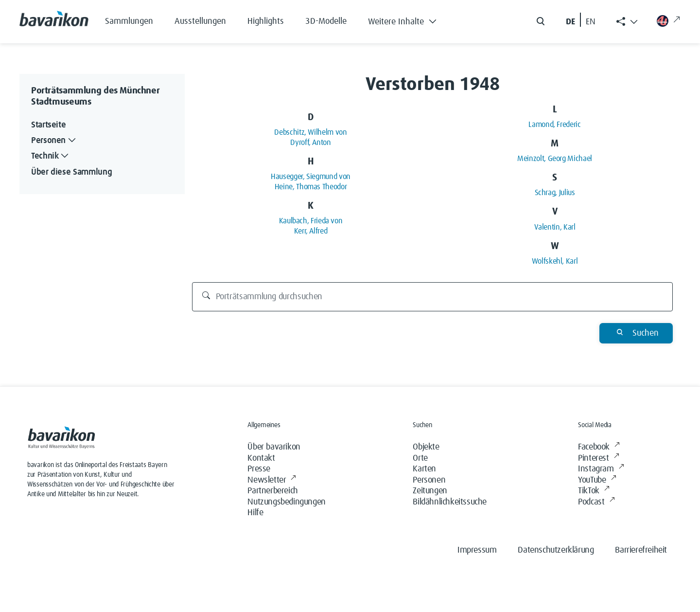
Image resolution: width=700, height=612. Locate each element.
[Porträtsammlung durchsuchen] (433, 297)
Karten (424, 469)
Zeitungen (430, 491)
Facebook (599, 447)
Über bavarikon (274, 447)
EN (591, 22)
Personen (429, 480)
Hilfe (255, 513)
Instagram (601, 469)
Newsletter (272, 480)
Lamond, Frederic (554, 125)
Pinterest (598, 459)
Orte (420, 458)
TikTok (594, 491)
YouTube (597, 480)
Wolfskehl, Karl (555, 261)
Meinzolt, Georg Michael (555, 159)
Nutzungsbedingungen (286, 502)
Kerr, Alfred (311, 231)
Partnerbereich (272, 491)
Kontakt (261, 458)
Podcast (596, 502)
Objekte (426, 447)
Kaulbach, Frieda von (311, 221)
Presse (259, 469)
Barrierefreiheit (641, 550)
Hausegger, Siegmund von (311, 177)
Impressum (477, 550)
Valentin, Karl (555, 227)
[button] (410, 19)
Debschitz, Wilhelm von (310, 132)
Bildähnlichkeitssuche (450, 502)
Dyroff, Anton (310, 143)
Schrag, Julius (555, 193)
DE (570, 22)
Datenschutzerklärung (556, 550)
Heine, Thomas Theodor (311, 187)
